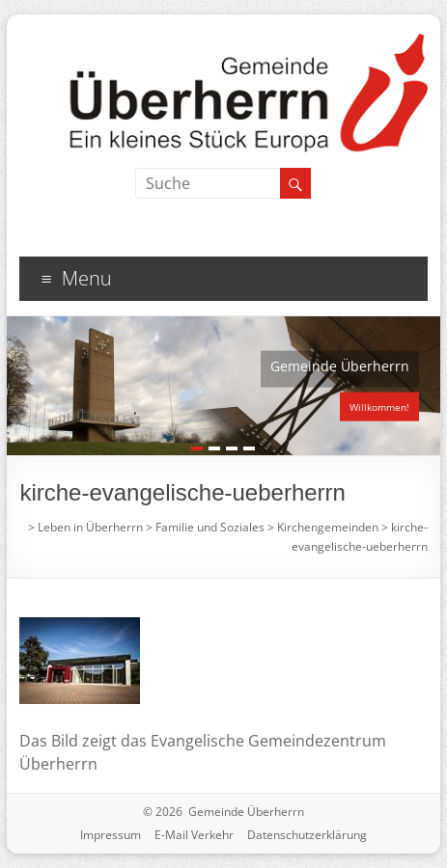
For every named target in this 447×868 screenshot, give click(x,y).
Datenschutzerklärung (307, 835)
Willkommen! (379, 407)
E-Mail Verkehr (194, 835)
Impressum (111, 835)
